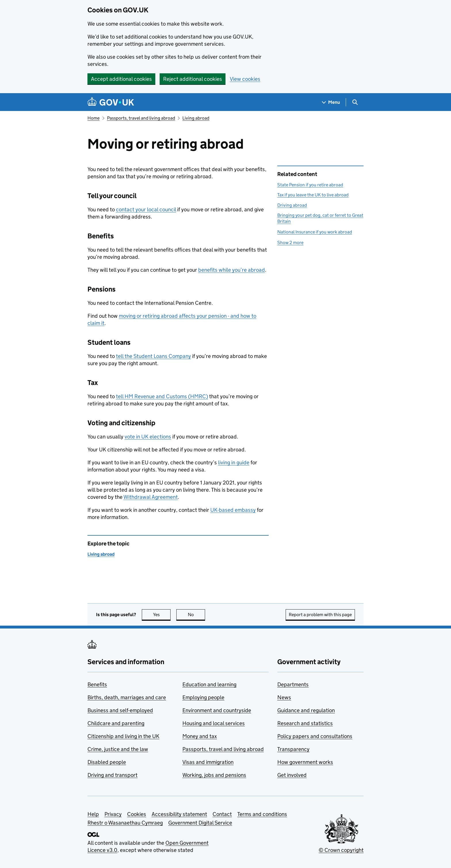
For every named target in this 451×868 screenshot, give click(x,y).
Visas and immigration (208, 762)
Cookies (137, 814)
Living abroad (196, 118)
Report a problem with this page (320, 615)
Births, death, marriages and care (127, 697)
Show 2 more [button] (290, 243)
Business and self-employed (120, 710)
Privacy (113, 814)
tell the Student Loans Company (153, 356)
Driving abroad (292, 205)
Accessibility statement (179, 814)
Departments (293, 684)
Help (93, 814)
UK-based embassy (233, 510)
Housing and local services (214, 723)
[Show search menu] (355, 102)
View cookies (245, 79)
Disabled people (107, 762)
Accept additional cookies (121, 79)
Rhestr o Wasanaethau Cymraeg (125, 823)
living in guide (234, 462)
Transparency (293, 749)
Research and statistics (305, 723)
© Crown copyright (341, 850)
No (197, 615)
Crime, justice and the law (118, 749)
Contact (222, 814)
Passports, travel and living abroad (141, 118)
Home (93, 118)
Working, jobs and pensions (214, 775)
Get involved (292, 775)
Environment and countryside (217, 710)
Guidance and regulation (306, 710)
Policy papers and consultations (315, 736)
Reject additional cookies (193, 79)
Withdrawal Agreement (151, 497)
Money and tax (200, 736)
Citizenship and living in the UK (123, 736)
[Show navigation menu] (331, 102)
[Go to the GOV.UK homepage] (111, 102)
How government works (305, 762)
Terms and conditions (262, 814)
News (284, 697)
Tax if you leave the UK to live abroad (313, 195)
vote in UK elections (148, 437)
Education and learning (209, 684)
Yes (162, 615)
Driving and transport (112, 775)
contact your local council (146, 209)
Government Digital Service (200, 823)
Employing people (203, 697)
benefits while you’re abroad (232, 270)
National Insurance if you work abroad (315, 232)
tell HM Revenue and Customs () (162, 396)
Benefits (97, 684)
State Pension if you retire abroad (310, 185)
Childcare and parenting (116, 723)
